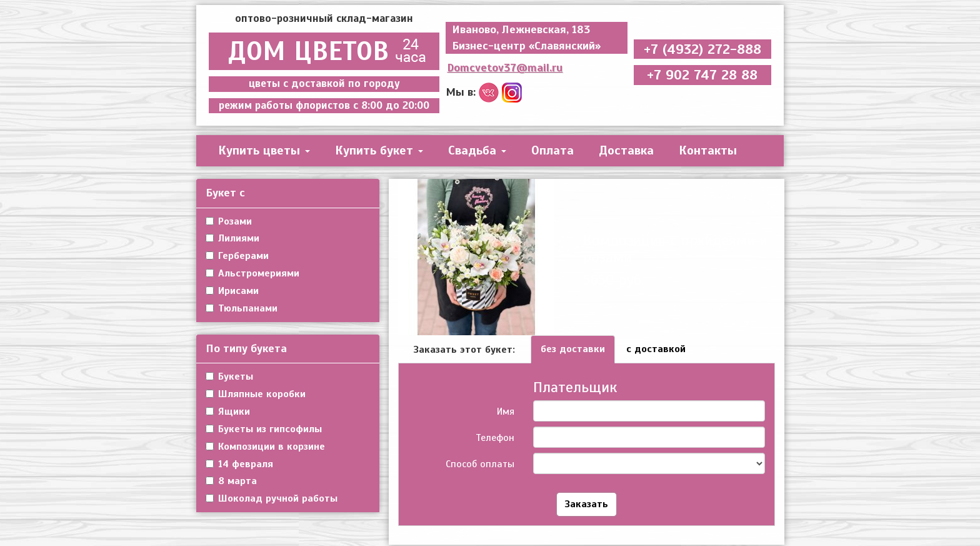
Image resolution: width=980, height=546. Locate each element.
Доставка (626, 150)
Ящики (228, 412)
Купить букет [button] (379, 150)
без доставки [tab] (573, 349)
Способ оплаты (480, 464)
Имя (506, 412)
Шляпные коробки (256, 394)
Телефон (495, 438)
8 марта (231, 481)
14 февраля (239, 464)
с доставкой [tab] (656, 349)
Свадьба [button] (477, 150)
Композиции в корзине (265, 447)
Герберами (237, 256)
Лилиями (232, 238)
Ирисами (232, 291)
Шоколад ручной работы (272, 498)
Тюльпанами (242, 308)
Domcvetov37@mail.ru (505, 68)
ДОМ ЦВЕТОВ (324, 51)
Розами (229, 221)
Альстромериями (252, 273)
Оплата (552, 150)
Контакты (708, 150)
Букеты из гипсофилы (264, 429)
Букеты (229, 377)
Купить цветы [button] (264, 150)
